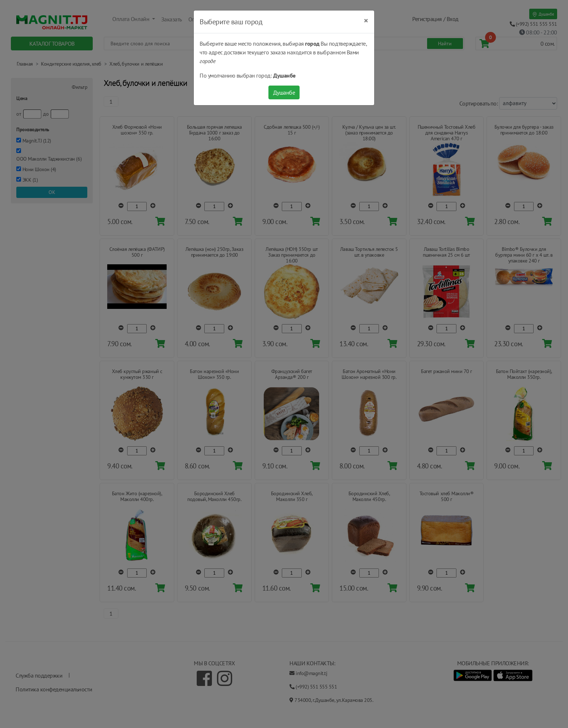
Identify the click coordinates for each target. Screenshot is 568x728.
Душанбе (284, 92)
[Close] (366, 21)
